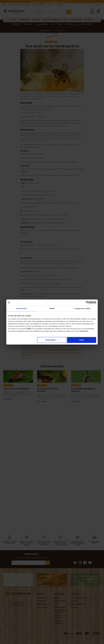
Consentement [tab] (21, 308)
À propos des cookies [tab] (82, 308)
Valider (82, 340)
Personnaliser (52, 340)
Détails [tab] (52, 308)
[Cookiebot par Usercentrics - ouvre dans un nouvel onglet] (87, 302)
